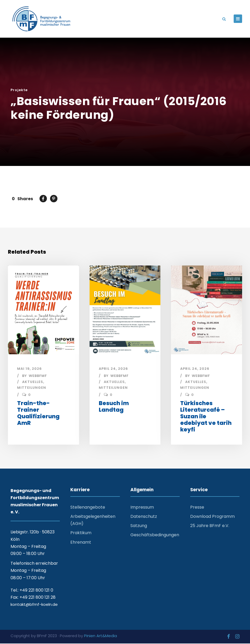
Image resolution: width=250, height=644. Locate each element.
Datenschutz (144, 517)
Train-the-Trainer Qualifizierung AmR (38, 414)
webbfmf (38, 376)
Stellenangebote (88, 508)
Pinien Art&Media (101, 636)
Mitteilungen (32, 388)
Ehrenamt (81, 543)
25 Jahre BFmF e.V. (210, 526)
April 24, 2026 (113, 369)
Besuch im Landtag (114, 407)
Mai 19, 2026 (30, 369)
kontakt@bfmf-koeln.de (34, 605)
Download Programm (212, 517)
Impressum (142, 508)
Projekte (19, 91)
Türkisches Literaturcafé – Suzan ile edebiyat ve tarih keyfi (206, 417)
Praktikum (81, 534)
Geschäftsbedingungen (155, 536)
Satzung (139, 526)
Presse (197, 508)
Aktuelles (33, 383)
